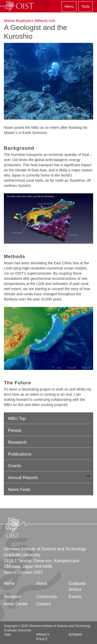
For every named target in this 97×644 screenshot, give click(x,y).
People (15, 430)
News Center (16, 604)
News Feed (19, 490)
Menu (69, 6)
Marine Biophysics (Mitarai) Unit (29, 21)
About (42, 583)
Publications (20, 454)
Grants (14, 466)
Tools (85, 6)
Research (17, 442)
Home (9, 583)
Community (47, 597)
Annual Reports (23, 478)
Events (75, 597)
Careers (44, 604)
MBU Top (17, 419)
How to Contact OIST (23, 572)
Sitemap (75, 635)
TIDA (7, 635)
